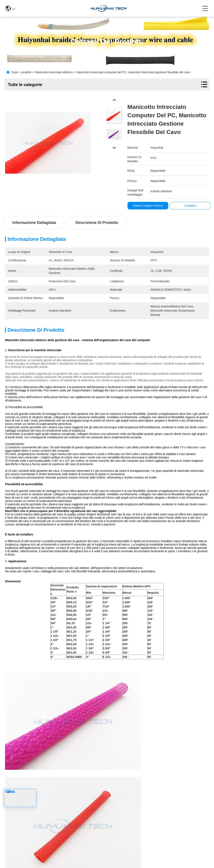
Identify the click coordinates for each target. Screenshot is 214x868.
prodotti (26, 72)
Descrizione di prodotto (97, 223)
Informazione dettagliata (34, 223)
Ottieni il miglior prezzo (148, 206)
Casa (14, 72)
